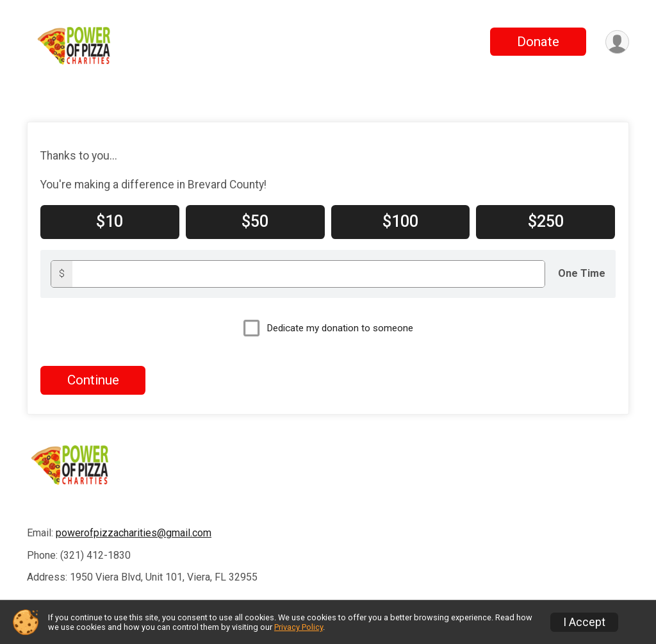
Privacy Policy (299, 627)
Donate (538, 42)
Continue (93, 380)
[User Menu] (617, 42)
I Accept (584, 622)
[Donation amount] (308, 274)
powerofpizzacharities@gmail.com (134, 533)
